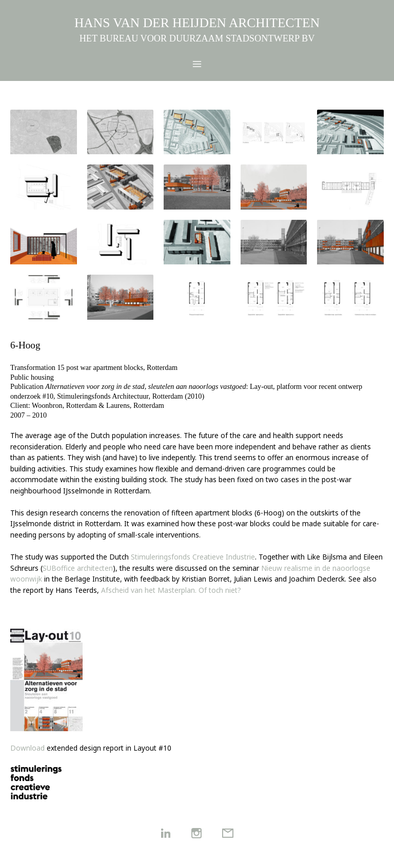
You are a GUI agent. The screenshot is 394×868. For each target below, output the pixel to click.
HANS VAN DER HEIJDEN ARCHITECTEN (197, 23)
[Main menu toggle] (197, 64)
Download (27, 748)
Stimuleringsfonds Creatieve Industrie (193, 557)
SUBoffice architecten (78, 568)
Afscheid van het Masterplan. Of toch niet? (171, 590)
